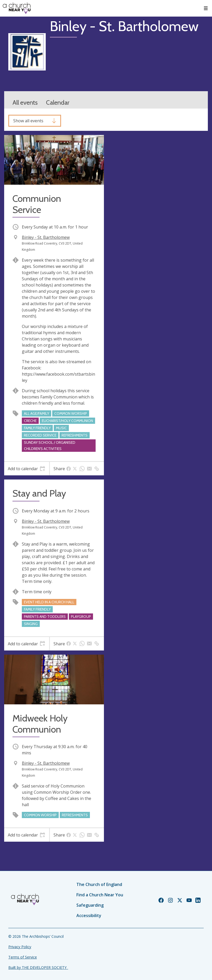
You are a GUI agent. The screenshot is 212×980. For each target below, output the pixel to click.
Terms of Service (23, 957)
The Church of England (99, 884)
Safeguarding (90, 905)
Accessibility (89, 915)
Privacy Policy (20, 947)
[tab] (27, 469)
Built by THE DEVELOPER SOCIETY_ (38, 967)
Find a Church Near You (100, 895)
